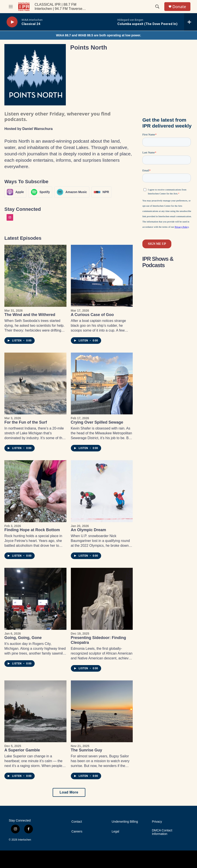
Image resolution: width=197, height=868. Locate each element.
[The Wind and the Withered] (35, 276)
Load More (69, 792)
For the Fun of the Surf (26, 422)
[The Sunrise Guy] (102, 711)
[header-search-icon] (157, 7)
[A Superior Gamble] (35, 711)
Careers (77, 832)
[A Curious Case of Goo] (102, 276)
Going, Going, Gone (23, 638)
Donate (179, 7)
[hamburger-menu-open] (11, 7)
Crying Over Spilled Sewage (97, 422)
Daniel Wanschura (38, 129)
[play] (12, 22)
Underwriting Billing (125, 822)
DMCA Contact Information (162, 832)
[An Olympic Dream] (102, 491)
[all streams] (191, 22)
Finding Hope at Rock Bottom (32, 530)
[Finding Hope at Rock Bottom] (35, 491)
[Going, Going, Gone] (35, 599)
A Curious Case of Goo (92, 315)
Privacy (157, 822)
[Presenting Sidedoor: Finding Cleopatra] (102, 599)
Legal (115, 832)
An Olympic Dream (89, 530)
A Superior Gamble (22, 750)
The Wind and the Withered (30, 315)
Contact (77, 822)
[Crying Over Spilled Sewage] (102, 384)
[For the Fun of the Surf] (35, 384)
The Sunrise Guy (87, 750)
